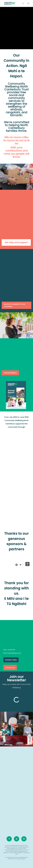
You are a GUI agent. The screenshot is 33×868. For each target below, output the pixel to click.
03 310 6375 (11, 650)
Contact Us (10, 668)
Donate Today (11, 660)
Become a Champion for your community (15, 305)
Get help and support (16, 242)
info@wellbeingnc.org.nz (14, 653)
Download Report (10, 373)
